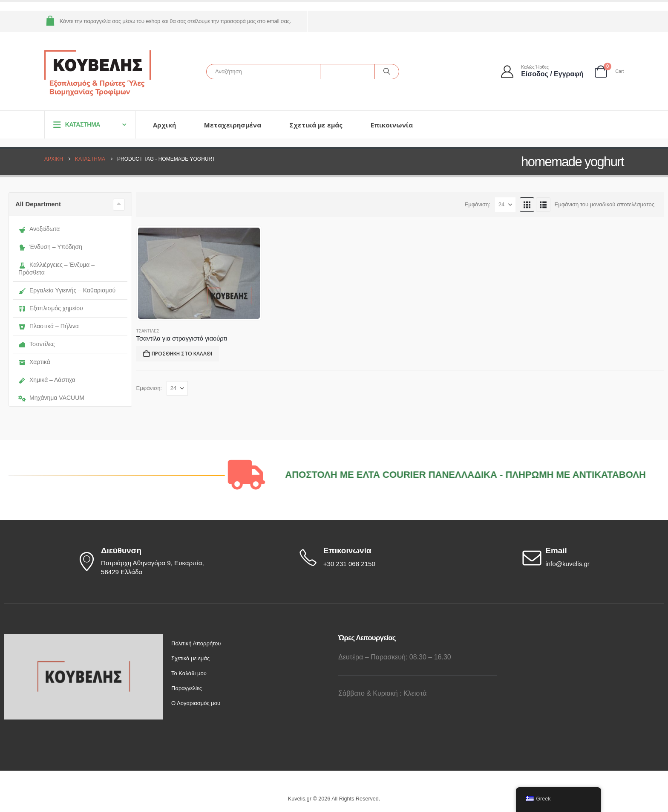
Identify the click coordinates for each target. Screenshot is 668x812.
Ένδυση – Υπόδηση (50, 247)
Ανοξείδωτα (39, 229)
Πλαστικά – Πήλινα (49, 326)
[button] (527, 205)
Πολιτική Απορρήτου (196, 643)
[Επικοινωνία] (370, 558)
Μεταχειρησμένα (233, 125)
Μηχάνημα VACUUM (51, 398)
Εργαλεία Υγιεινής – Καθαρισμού (67, 290)
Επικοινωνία (392, 125)
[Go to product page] (199, 273)
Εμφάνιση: (478, 204)
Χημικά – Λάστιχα (47, 380)
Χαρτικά (34, 362)
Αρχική (164, 125)
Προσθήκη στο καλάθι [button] (182, 354)
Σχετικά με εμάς (316, 125)
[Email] (592, 558)
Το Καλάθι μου (189, 673)
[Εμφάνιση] (505, 205)
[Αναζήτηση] (387, 72)
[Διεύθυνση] (147, 562)
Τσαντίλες (36, 344)
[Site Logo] (98, 74)
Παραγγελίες (187, 688)
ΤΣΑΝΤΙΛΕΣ (148, 331)
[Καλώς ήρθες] (543, 71)
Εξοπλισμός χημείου (51, 308)
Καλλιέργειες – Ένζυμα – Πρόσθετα (56, 269)
